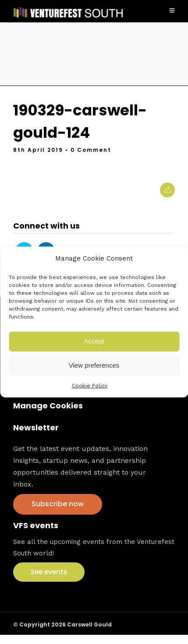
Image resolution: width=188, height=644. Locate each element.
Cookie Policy (90, 386)
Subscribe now (58, 504)
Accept (94, 341)
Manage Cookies (48, 406)
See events (49, 572)
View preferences (94, 365)
